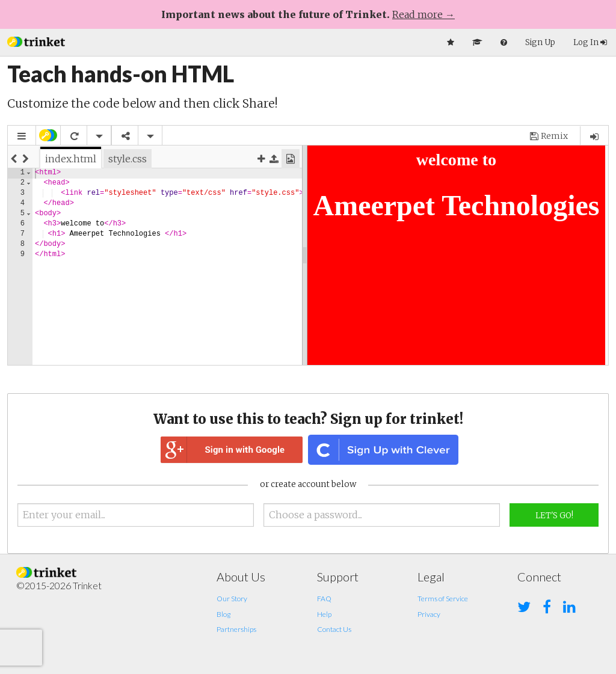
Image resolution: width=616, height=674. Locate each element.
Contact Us (334, 629)
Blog (223, 614)
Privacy (429, 614)
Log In (590, 42)
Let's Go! (554, 516)
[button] (36, 41)
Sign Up (540, 42)
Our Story (232, 599)
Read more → (423, 14)
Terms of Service (443, 599)
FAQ (324, 599)
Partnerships (236, 629)
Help (324, 614)
